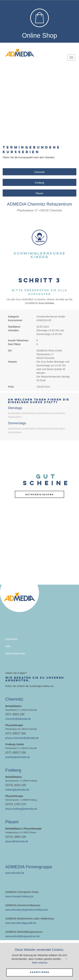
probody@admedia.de (18, 757)
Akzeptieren (40, 972)
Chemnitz (39, 172)
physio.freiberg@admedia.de (21, 809)
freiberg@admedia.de (17, 790)
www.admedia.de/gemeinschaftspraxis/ (27, 910)
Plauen (39, 193)
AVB (8, 646)
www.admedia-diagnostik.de (21, 923)
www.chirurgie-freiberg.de (19, 896)
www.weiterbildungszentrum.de (22, 936)
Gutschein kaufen (39, 495)
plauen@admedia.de (17, 841)
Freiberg (39, 183)
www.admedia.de (15, 873)
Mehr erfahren (40, 963)
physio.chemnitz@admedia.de (22, 738)
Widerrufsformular (15, 654)
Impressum (11, 639)
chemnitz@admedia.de (18, 719)
